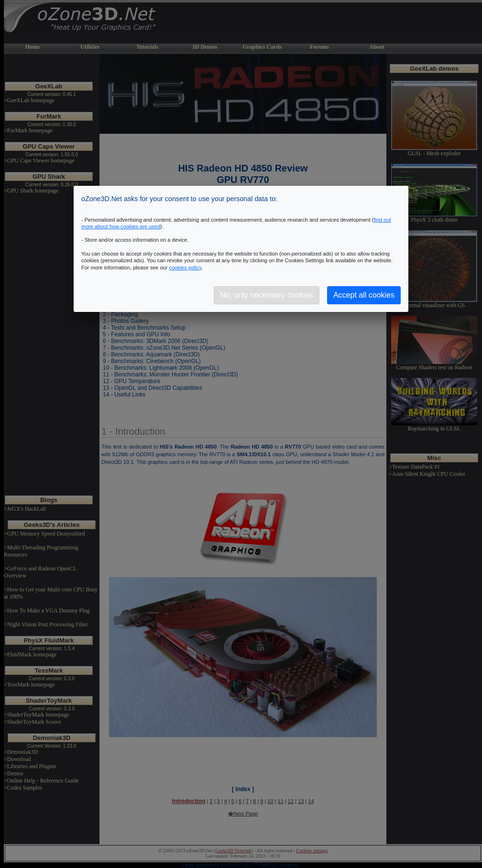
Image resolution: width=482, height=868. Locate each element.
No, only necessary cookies (267, 295)
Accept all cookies (364, 295)
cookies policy (185, 268)
